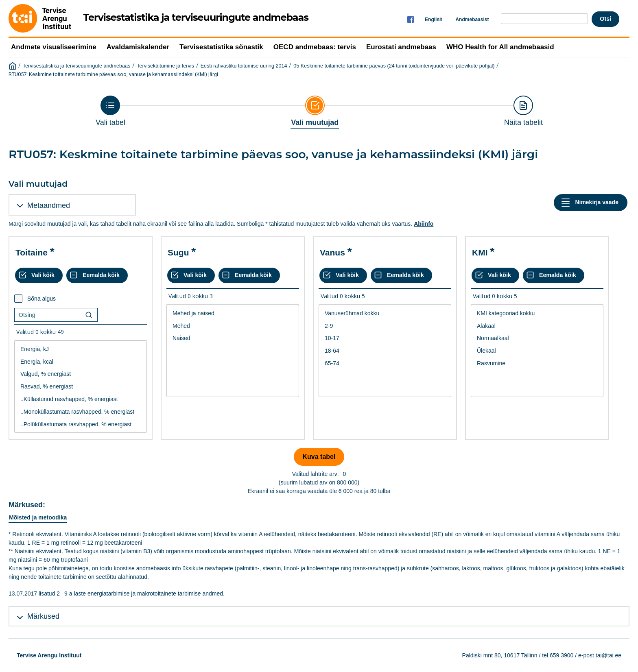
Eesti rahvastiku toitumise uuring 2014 (244, 66)
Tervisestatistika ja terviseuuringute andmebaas (77, 66)
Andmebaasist (472, 20)
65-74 (385, 363)
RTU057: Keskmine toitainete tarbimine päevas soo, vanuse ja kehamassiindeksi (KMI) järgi (113, 74)
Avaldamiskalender (138, 47)
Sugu (178, 252)
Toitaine (32, 252)
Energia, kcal (81, 362)
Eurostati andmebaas (401, 47)
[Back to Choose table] (110, 111)
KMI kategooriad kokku (537, 313)
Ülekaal (537, 351)
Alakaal (537, 326)
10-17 (385, 338)
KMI (480, 252)
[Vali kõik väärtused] (39, 275)
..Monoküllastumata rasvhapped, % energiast (81, 412)
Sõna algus (42, 299)
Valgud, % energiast (81, 374)
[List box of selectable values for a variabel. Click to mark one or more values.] (81, 387)
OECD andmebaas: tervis (315, 47)
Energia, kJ (81, 349)
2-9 (385, 326)
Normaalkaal (537, 338)
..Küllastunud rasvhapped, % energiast (81, 399)
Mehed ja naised (233, 313)
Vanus (332, 252)
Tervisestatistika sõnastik (221, 47)
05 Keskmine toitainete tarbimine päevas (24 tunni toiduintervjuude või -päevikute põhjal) (394, 66)
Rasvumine (537, 363)
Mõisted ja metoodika (38, 517)
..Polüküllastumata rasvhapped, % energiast (81, 424)
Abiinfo (424, 224)
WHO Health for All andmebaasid (500, 47)
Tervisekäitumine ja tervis (165, 66)
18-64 (385, 351)
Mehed (233, 326)
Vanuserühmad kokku (385, 313)
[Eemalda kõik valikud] (97, 275)
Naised (233, 338)
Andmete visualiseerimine (54, 47)
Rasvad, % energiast (81, 387)
